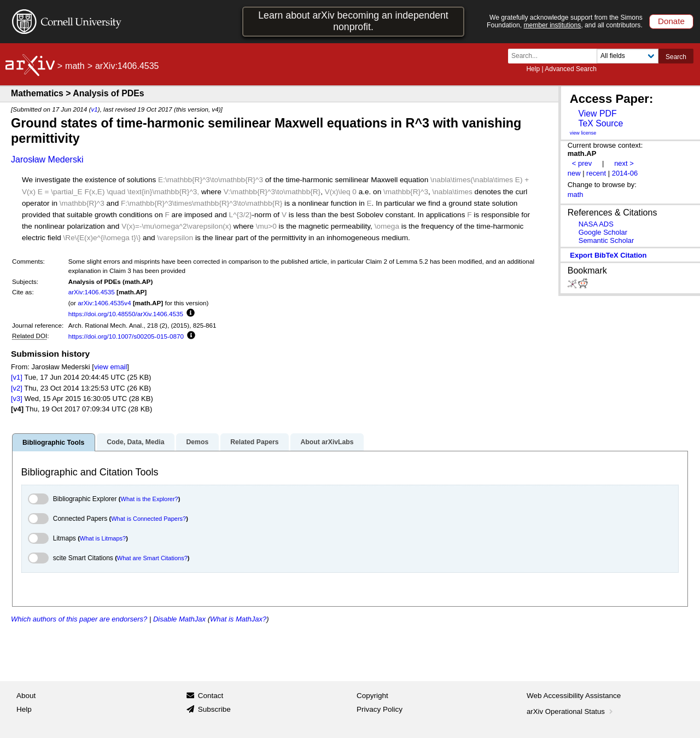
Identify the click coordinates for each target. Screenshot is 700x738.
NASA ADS (596, 224)
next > (624, 163)
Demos (197, 442)
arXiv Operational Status (571, 711)
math (75, 66)
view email (110, 367)
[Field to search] (628, 56)
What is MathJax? (238, 619)
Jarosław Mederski (47, 159)
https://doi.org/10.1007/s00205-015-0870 (126, 336)
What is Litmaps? (103, 538)
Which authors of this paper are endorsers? (79, 619)
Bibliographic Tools (53, 443)
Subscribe (214, 709)
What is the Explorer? (150, 499)
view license (583, 133)
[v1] (17, 377)
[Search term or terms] (556, 56)
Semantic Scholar (606, 240)
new (574, 173)
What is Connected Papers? (148, 519)
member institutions (552, 25)
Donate (671, 21)
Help (533, 69)
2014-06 (625, 173)
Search (676, 57)
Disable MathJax (179, 619)
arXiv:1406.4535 (92, 292)
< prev (582, 163)
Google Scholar (603, 232)
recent (596, 173)
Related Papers (254, 442)
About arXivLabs (327, 442)
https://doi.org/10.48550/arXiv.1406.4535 (126, 314)
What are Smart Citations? (152, 558)
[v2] (17, 388)
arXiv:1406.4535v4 (104, 303)
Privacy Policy (380, 709)
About (26, 696)
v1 (94, 109)
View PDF (597, 114)
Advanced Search (571, 69)
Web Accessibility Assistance (574, 696)
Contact (211, 696)
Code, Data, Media (135, 442)
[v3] (17, 399)
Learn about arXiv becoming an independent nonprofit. (353, 21)
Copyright (372, 696)
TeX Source (600, 123)
